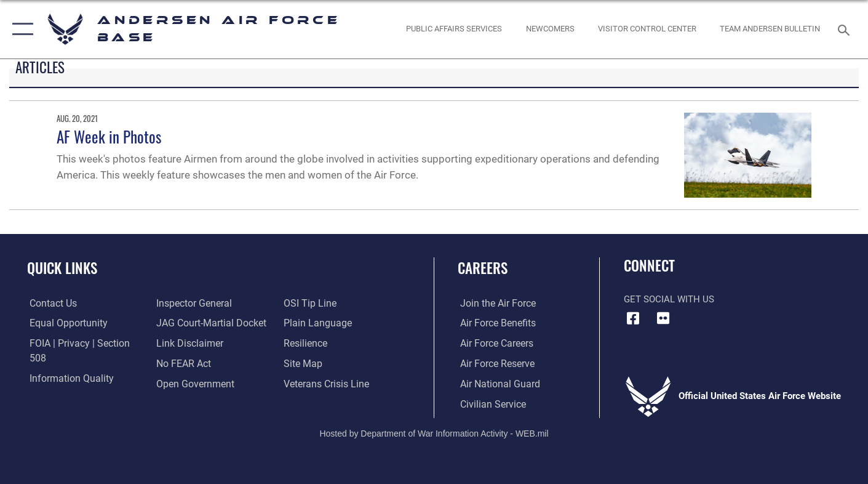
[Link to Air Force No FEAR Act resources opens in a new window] (182, 344)
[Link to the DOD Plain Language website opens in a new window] (315, 304)
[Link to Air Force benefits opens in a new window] (494, 323)
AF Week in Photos (109, 136)
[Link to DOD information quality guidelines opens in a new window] (66, 363)
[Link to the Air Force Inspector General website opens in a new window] (63, 384)
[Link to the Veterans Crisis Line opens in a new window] (326, 363)
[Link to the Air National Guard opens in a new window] (496, 384)
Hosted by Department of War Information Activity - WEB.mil (434, 432)
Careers (483, 268)
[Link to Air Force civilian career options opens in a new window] (489, 404)
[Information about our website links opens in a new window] (188, 323)
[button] (20, 29)
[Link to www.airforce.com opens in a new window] (494, 304)
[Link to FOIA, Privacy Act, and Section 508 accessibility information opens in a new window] (83, 344)
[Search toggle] (846, 29)
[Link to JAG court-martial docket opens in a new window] (209, 304)
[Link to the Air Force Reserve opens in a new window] (494, 363)
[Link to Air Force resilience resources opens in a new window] (305, 323)
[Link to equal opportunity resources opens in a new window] (64, 323)
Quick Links (62, 268)
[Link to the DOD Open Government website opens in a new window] (192, 363)
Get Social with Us (669, 299)
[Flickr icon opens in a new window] (663, 318)
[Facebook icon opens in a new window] (633, 318)
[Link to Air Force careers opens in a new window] (494, 344)
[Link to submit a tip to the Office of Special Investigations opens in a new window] (180, 384)
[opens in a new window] (454, 29)
